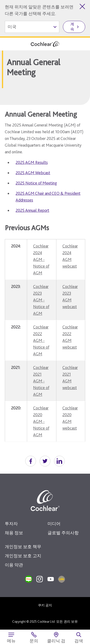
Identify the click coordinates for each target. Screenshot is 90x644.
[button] (31, 461)
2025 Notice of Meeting (36, 183)
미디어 (54, 524)
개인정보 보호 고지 (23, 556)
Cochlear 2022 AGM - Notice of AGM (41, 340)
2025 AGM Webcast (33, 173)
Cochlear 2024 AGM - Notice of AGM (41, 259)
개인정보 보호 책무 (23, 547)
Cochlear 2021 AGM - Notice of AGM (41, 381)
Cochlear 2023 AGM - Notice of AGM (41, 300)
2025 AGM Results (32, 162)
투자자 (11, 524)
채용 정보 (14, 533)
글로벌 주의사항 (63, 533)
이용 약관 (14, 565)
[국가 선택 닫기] (82, 6)
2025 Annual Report (32, 210)
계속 (72, 27)
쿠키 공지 (45, 605)
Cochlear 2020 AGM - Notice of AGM (41, 421)
